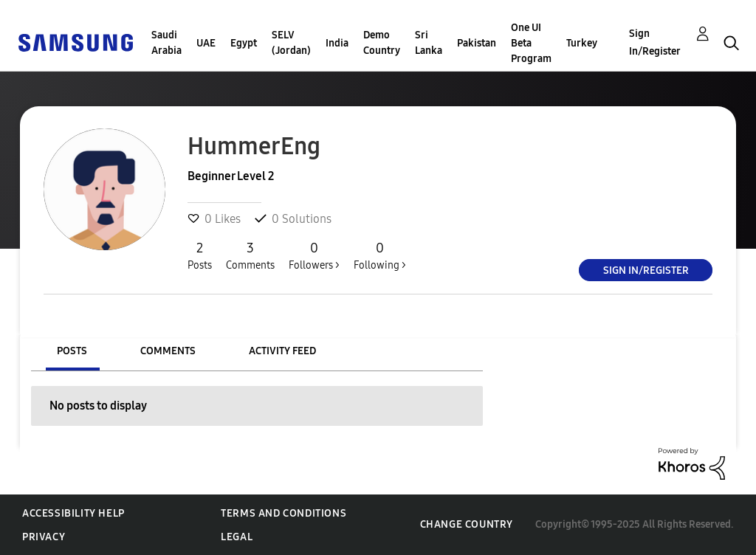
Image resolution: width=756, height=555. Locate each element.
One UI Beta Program (531, 43)
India (337, 43)
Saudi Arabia (166, 43)
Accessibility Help (73, 513)
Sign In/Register (655, 42)
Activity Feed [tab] (282, 351)
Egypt (244, 43)
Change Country (467, 524)
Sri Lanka (429, 43)
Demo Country (382, 43)
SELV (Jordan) (291, 43)
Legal (237, 537)
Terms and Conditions (283, 513)
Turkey (582, 43)
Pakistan (477, 43)
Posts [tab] (72, 351)
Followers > (314, 255)
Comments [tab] (168, 351)
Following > (380, 255)
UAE (206, 43)
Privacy (44, 537)
